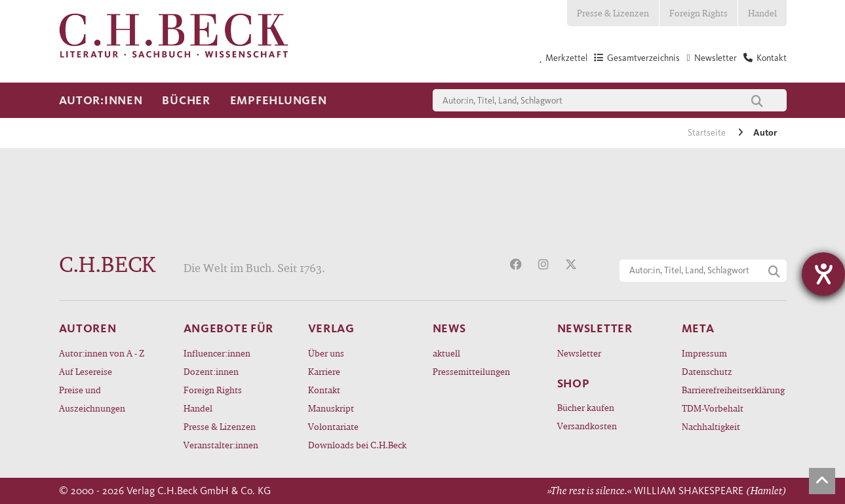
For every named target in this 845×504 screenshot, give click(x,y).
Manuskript (331, 408)
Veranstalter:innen (221, 445)
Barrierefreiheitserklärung (733, 390)
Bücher (186, 100)
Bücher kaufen (586, 407)
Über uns (326, 353)
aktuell (446, 353)
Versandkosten (587, 426)
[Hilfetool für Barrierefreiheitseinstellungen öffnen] (823, 274)
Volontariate (333, 426)
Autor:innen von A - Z (102, 353)
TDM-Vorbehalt (713, 408)
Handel (762, 13)
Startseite (708, 133)
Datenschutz (707, 371)
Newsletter (579, 353)
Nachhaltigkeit (711, 426)
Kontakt (324, 390)
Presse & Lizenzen (613, 13)
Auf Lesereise (86, 371)
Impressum (704, 353)
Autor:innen (101, 100)
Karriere (324, 371)
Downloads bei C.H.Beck (357, 445)
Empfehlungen (279, 100)
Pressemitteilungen (471, 371)
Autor (765, 133)
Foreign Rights (698, 13)
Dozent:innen (211, 371)
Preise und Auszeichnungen (92, 399)
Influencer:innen (217, 353)
